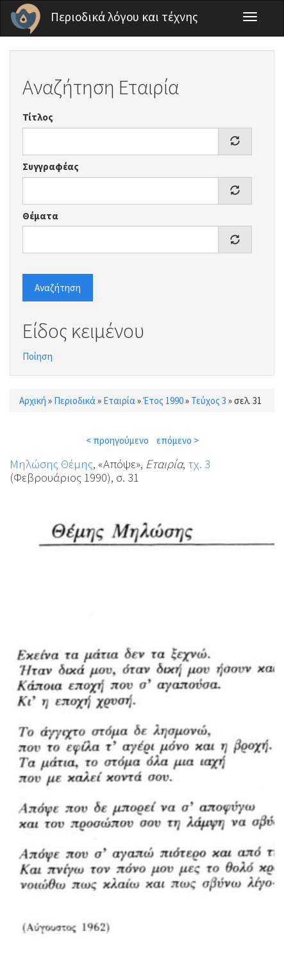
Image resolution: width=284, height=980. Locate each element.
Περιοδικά (75, 401)
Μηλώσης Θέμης (51, 464)
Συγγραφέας (51, 166)
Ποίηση (38, 356)
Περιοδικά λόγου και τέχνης (124, 17)
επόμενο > (178, 440)
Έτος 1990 (163, 401)
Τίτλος (38, 117)
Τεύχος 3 (209, 401)
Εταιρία (119, 401)
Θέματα (40, 216)
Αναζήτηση (58, 288)
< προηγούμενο (117, 440)
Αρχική (33, 401)
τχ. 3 (199, 464)
